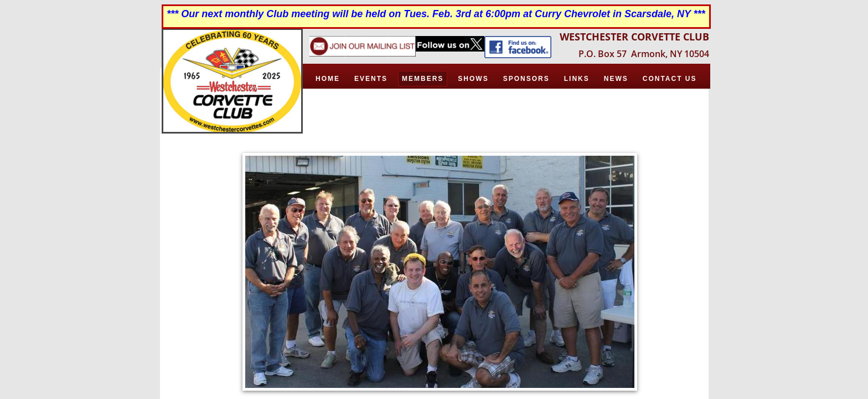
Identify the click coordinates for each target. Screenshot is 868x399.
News (616, 79)
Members (423, 79)
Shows (473, 79)
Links (577, 79)
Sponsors (526, 79)
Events (371, 79)
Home (328, 79)
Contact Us (670, 79)
